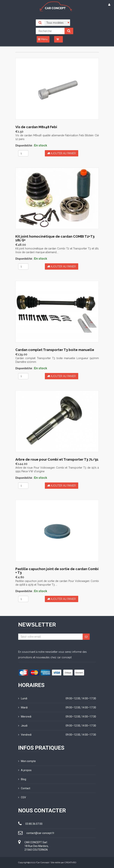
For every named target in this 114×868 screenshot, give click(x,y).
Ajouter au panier (62, 153)
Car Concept (43, 862)
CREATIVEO (70, 862)
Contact (24, 788)
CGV (22, 797)
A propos (25, 770)
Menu (43, 39)
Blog (22, 779)
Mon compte (27, 761)
